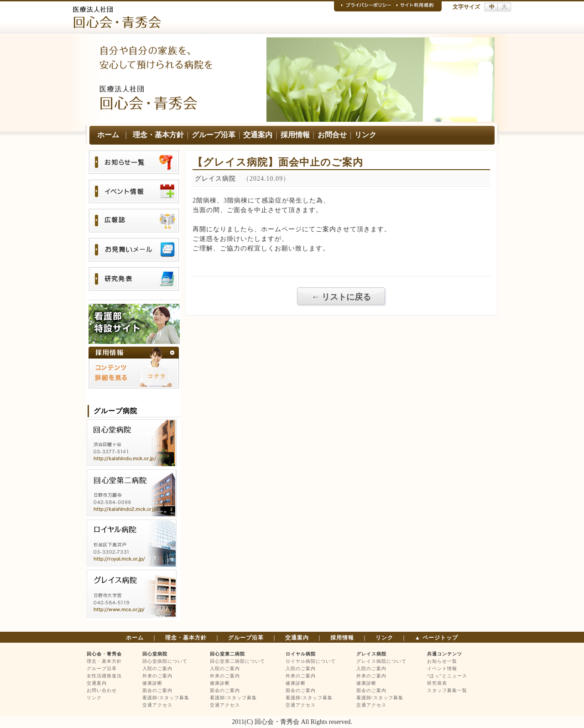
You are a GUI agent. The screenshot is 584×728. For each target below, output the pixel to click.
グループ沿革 (214, 135)
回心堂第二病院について (237, 661)
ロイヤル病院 (301, 654)
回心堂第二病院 (227, 654)
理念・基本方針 (158, 135)
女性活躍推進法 (104, 676)
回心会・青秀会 (104, 654)
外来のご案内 (157, 676)
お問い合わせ (102, 690)
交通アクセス (157, 705)
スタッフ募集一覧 (447, 690)
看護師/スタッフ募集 (166, 698)
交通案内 (258, 135)
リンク (365, 135)
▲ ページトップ (436, 638)
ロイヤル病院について (311, 661)
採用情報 (295, 135)
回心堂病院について (165, 661)
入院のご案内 (157, 668)
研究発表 (437, 683)
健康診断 (152, 683)
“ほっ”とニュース (447, 676)
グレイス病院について (381, 661)
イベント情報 (442, 668)
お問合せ (332, 135)
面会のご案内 (157, 690)
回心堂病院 (155, 654)
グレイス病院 (371, 654)
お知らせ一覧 (442, 661)
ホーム (108, 135)
